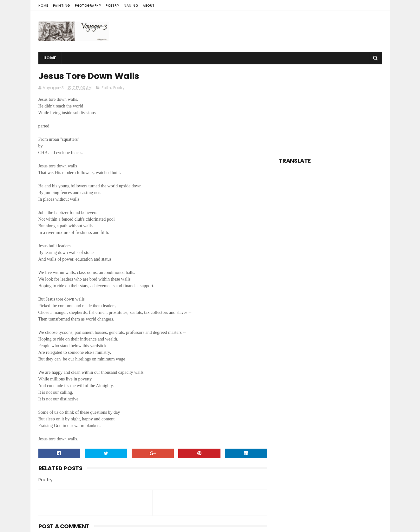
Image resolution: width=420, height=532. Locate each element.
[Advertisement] (266, 31)
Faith (106, 88)
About (149, 6)
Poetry (112, 6)
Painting (62, 6)
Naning (131, 6)
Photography (88, 6)
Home (43, 6)
